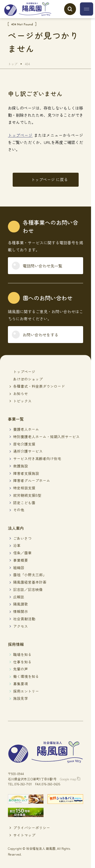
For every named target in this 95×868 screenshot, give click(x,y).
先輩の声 (21, 669)
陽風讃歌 (21, 604)
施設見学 (21, 698)
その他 (19, 510)
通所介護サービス (28, 451)
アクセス (21, 626)
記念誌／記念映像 (28, 589)
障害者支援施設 (26, 473)
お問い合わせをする (41, 335)
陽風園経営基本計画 (30, 582)
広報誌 (19, 597)
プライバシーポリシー (32, 828)
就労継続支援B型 (27, 495)
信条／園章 (22, 553)
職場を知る (22, 654)
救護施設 (21, 466)
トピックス (22, 401)
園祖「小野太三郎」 (30, 575)
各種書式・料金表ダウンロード (39, 386)
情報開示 (21, 611)
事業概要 (21, 560)
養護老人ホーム (26, 429)
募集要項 (21, 684)
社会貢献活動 (24, 619)
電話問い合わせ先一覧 (42, 266)
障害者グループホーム (32, 480)
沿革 (17, 545)
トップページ (20, 135)
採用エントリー (26, 691)
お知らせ (21, 393)
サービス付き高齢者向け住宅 (37, 458)
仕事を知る (22, 662)
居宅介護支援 (24, 444)
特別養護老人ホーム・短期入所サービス (46, 437)
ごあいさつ (22, 538)
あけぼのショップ (28, 379)
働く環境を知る (26, 676)
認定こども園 (24, 503)
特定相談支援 (24, 488)
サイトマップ (24, 835)
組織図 (19, 567)
